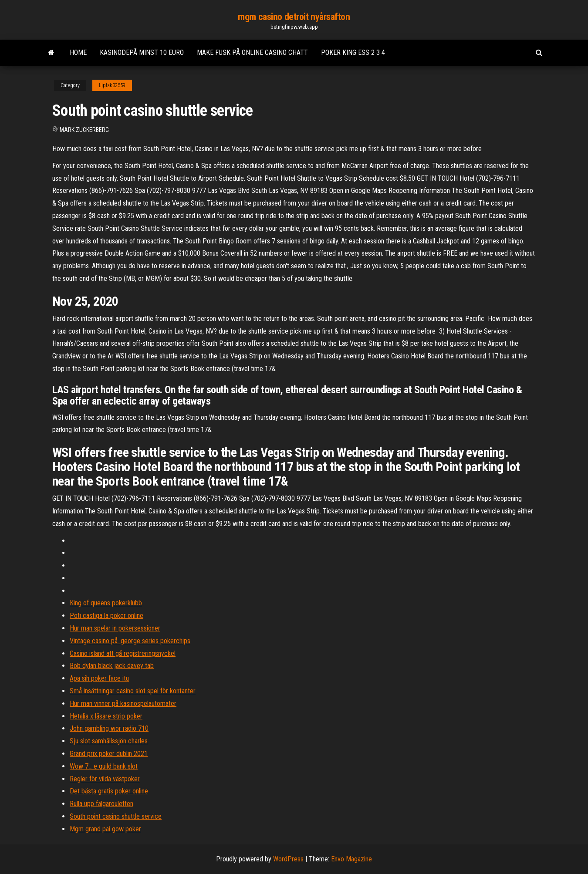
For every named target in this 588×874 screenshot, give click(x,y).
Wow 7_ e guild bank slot (104, 766)
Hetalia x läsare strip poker (106, 716)
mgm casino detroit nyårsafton (294, 17)
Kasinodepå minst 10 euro (142, 52)
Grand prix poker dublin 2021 (109, 754)
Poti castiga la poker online (106, 616)
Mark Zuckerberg (84, 130)
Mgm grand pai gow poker (105, 829)
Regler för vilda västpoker (105, 779)
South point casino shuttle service (116, 816)
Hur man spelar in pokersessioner (115, 628)
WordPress (288, 859)
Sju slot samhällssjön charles (109, 741)
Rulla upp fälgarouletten (101, 804)
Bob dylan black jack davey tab (112, 666)
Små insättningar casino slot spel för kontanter (133, 691)
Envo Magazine (351, 859)
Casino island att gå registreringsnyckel (123, 653)
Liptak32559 (112, 85)
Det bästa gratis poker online (109, 791)
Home (78, 52)
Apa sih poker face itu (99, 678)
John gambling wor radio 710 (109, 728)
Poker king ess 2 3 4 (353, 52)
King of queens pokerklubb (106, 603)
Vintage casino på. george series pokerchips (130, 641)
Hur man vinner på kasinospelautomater (123, 704)
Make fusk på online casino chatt (252, 52)
